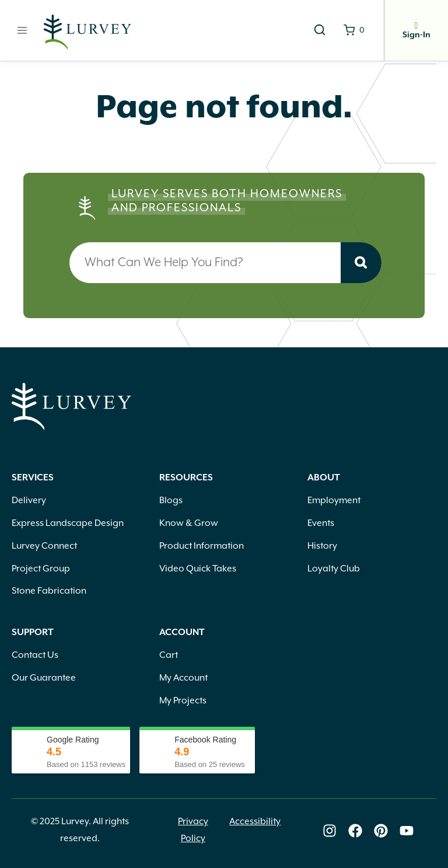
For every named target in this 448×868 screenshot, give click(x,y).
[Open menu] (22, 30)
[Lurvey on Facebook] (355, 831)
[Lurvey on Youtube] (407, 831)
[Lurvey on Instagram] (330, 831)
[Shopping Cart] (354, 30)
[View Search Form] (320, 30)
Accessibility (255, 822)
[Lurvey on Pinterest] (381, 831)
